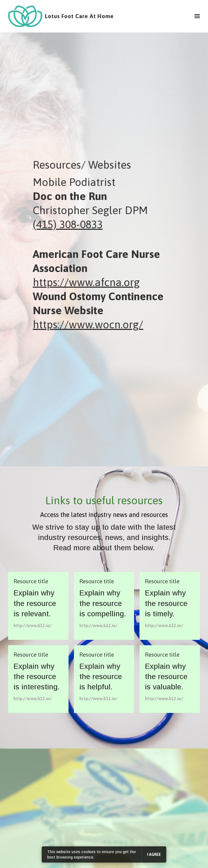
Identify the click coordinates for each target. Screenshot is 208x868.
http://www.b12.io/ (33, 625)
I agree (154, 854)
